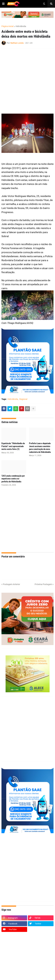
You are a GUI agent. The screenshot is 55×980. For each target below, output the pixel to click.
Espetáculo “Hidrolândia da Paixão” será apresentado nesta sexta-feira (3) (13, 446)
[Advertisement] (27, 79)
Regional (23, 399)
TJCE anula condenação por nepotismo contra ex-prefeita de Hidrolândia (13, 479)
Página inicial (7, 26)
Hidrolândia (21, 26)
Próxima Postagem (43, 584)
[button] (3, 4)
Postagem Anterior (12, 584)
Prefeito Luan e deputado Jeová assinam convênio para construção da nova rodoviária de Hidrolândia (40, 448)
